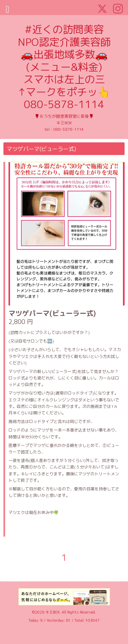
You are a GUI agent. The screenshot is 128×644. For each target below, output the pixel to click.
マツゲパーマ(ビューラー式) (52, 313)
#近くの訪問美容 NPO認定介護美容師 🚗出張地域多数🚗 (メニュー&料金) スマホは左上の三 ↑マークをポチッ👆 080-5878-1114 (64, 67)
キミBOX (53, 612)
